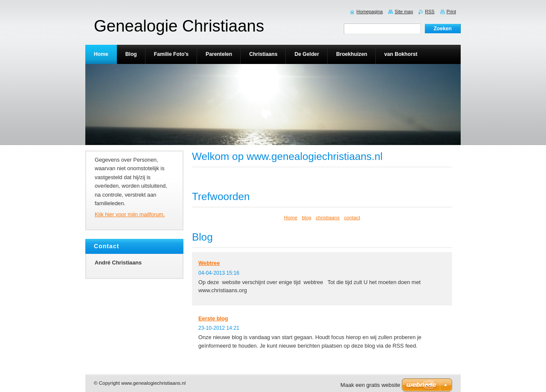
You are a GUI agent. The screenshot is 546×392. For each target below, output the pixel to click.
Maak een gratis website (370, 385)
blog (307, 217)
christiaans (328, 217)
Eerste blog (213, 318)
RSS (430, 12)
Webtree (209, 263)
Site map (404, 12)
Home (291, 217)
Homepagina (370, 12)
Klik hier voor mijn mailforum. (130, 214)
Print (451, 12)
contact (352, 217)
